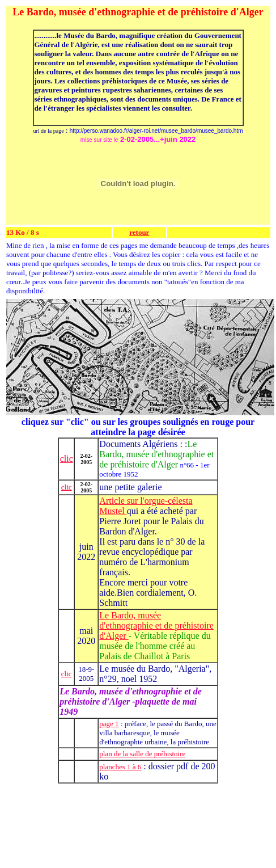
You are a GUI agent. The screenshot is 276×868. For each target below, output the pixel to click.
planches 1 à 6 (120, 767)
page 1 (109, 724)
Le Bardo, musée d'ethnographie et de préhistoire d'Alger (156, 625)
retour (139, 232)
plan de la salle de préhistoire (142, 754)
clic (67, 459)
